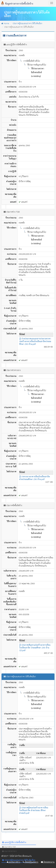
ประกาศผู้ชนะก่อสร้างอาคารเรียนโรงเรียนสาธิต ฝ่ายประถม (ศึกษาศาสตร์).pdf (34, 811)
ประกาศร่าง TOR (9, 847)
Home (5, 24)
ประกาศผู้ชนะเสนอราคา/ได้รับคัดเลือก (27, 24)
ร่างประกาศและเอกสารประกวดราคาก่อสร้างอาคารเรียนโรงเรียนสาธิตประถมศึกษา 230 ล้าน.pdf (35, 342)
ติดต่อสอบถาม (48, 862)
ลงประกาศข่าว (14, 862)
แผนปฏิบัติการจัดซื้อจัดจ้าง (14, 843)
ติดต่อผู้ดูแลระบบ (31, 862)
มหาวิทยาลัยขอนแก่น (23, 856)
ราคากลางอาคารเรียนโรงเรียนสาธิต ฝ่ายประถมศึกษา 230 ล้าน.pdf (35, 478)
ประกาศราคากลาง (9, 851)
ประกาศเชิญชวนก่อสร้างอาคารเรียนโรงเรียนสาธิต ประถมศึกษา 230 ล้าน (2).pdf (35, 648)
